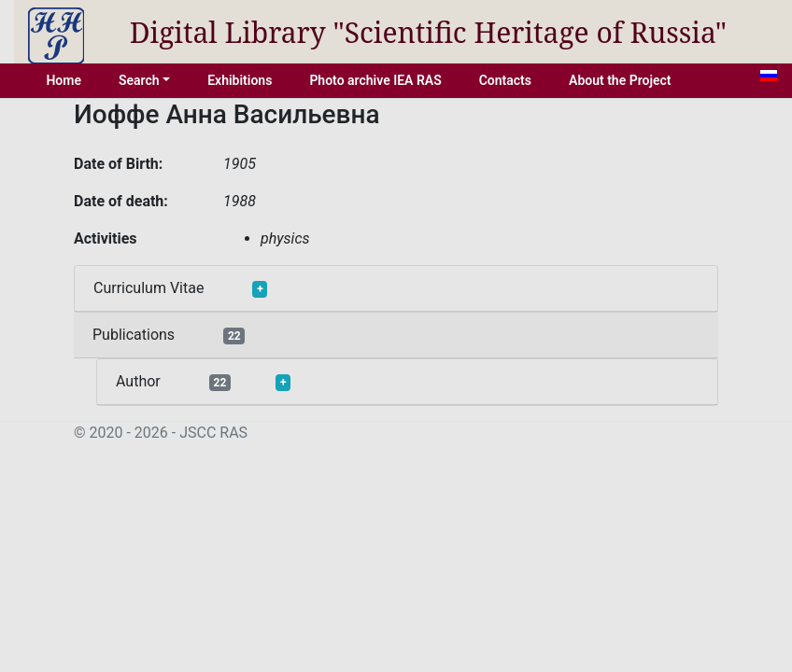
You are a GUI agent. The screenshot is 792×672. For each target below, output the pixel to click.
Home (64, 80)
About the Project (620, 80)
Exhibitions (240, 80)
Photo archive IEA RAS (375, 80)
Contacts (505, 80)
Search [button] (139, 80)
